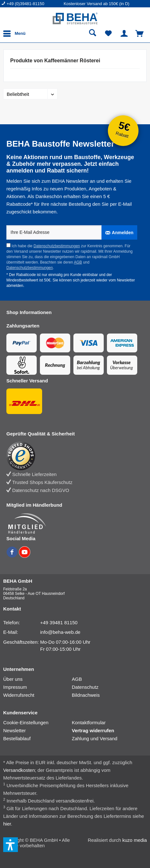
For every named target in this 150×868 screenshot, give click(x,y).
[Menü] (16, 34)
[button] (11, 845)
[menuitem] (32, 4)
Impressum (15, 687)
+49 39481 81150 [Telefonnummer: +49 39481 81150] (59, 622)
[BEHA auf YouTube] (25, 556)
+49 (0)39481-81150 (26, 4)
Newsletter (15, 730)
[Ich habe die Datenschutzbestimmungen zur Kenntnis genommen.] (8, 245)
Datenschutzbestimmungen (57, 246)
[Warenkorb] (140, 34)
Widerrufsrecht (19, 695)
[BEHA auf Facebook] (13, 556)
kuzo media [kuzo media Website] (135, 840)
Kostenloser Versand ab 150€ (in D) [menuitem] (96, 4)
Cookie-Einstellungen (26, 722)
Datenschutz (85, 687)
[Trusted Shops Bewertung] (72, 456)
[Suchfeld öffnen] (93, 34)
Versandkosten (19, 770)
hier (7, 824)
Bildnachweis (86, 695)
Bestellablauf (17, 738)
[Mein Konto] (124, 34)
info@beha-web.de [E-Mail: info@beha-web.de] (60, 632)
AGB (78, 262)
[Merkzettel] (109, 34)
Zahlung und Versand (95, 738)
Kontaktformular (89, 722)
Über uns (13, 679)
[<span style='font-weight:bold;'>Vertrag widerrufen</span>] (106, 730)
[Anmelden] (119, 232)
